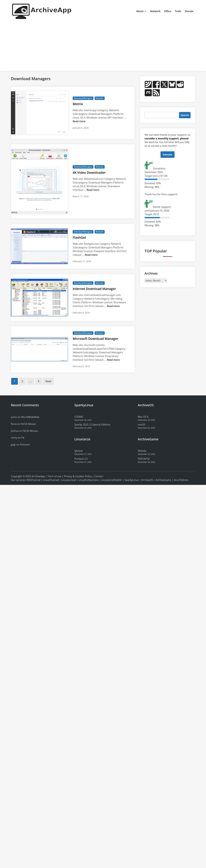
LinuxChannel (51, 480)
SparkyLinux (132, 480)
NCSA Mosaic (29, 424)
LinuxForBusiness (89, 480)
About (141, 11)
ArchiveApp (38, 476)
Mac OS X (143, 417)
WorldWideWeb (30, 417)
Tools (178, 11)
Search (185, 115)
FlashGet (79, 237)
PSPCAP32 (144, 459)
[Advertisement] (103, 45)
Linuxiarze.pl (69, 480)
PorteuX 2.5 (81, 459)
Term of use (54, 476)
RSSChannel (33, 480)
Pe (23, 438)
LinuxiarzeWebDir (112, 480)
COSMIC (79, 417)
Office (168, 11)
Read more (79, 121)
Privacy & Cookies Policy (78, 476)
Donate (189, 11)
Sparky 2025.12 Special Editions (92, 425)
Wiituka (142, 451)
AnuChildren (181, 480)
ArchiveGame (163, 480)
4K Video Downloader (89, 173)
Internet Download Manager (94, 289)
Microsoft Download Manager (95, 339)
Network (155, 11)
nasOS (141, 425)
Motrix (78, 104)
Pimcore (25, 445)
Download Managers (83, 98)
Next (48, 381)
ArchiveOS (147, 480)
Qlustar (79, 451)
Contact (99, 476)
